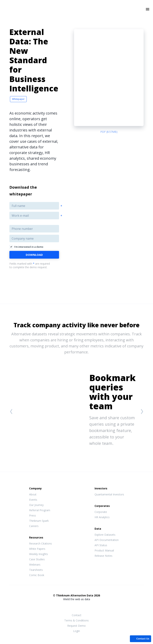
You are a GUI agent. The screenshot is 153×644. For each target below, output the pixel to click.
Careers (34, 526)
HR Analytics (102, 517)
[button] (141, 638)
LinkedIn (84, 607)
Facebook (69, 607)
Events (33, 500)
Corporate (101, 512)
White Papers (37, 549)
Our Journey (36, 505)
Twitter (76, 606)
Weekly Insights (39, 554)
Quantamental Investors (109, 494)
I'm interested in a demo (29, 247)
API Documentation (107, 540)
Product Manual (104, 550)
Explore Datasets (105, 535)
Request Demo (76, 626)
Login (76, 631)
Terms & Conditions (76, 620)
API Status (101, 545)
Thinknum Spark (39, 521)
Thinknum (77, 14)
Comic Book (37, 575)
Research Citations (41, 543)
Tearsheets (36, 570)
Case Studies (37, 559)
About (33, 494)
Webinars (35, 565)
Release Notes (103, 556)
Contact (77, 615)
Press (33, 515)
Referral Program (40, 510)
